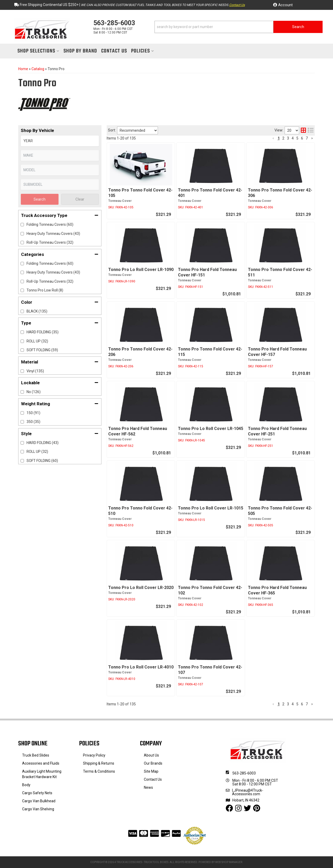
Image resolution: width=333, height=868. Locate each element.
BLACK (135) (37, 311)
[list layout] (311, 130)
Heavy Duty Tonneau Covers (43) (53, 272)
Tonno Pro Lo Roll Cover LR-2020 (141, 588)
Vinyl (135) (35, 371)
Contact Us (237, 5)
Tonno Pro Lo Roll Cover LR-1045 (211, 429)
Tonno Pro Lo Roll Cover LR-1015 (211, 508)
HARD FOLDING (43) (43, 443)
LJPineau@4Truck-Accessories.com (248, 792)
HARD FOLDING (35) (43, 332)
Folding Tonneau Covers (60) (50, 263)
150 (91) (33, 413)
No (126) (34, 392)
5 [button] (297, 138)
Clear (80, 199)
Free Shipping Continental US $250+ (49, 5)
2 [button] (283, 138)
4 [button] (293, 138)
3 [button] (288, 138)
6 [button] (302, 138)
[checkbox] (22, 264)
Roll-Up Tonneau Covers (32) (50, 281)
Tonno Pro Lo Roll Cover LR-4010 (141, 667)
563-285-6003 (244, 773)
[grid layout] (303, 130)
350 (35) (33, 422)
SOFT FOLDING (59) (42, 350)
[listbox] (60, 141)
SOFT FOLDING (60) (42, 461)
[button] (239, 27)
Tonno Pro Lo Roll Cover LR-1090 (141, 270)
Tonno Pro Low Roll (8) (45, 290)
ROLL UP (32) (37, 341)
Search (40, 199)
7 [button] (307, 138)
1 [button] (279, 138)
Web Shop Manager (229, 862)
